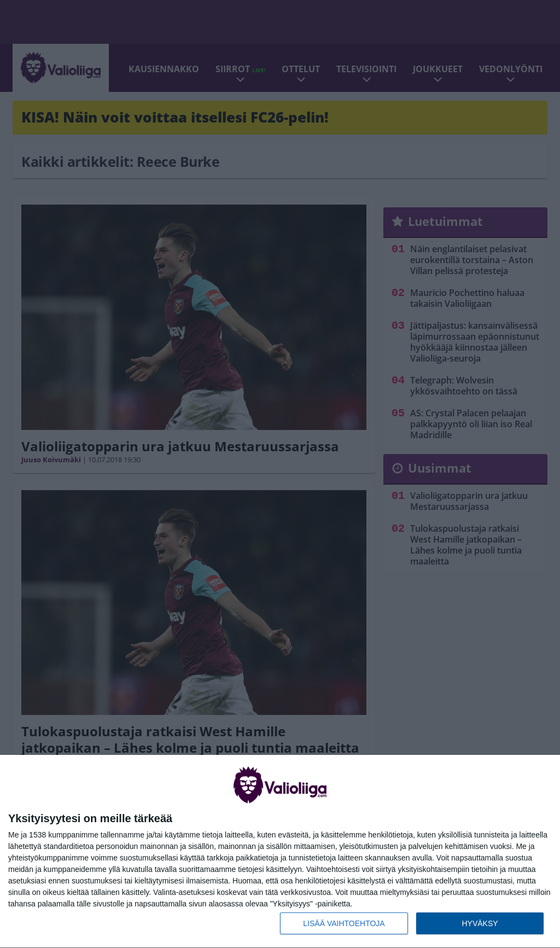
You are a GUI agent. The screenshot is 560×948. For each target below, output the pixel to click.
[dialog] (280, 852)
